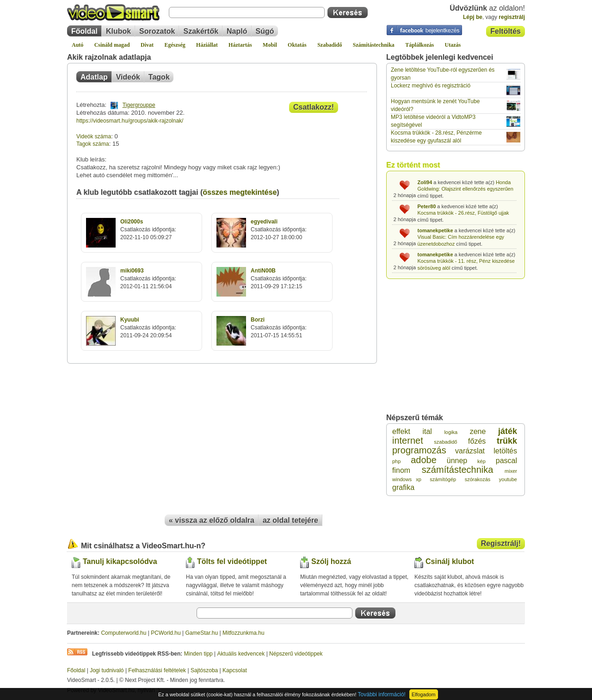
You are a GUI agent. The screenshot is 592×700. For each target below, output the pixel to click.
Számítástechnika (374, 45)
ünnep (457, 461)
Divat (147, 45)
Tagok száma (93, 144)
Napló (237, 31)
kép (481, 461)
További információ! (382, 694)
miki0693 (132, 271)
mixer (511, 471)
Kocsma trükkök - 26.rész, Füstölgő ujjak (463, 213)
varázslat (470, 451)
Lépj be (473, 17)
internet (408, 440)
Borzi (258, 320)
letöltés (505, 451)
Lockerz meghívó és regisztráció (431, 86)
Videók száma (94, 136)
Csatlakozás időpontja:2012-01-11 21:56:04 (148, 279)
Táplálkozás (419, 45)
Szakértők (201, 31)
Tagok (159, 77)
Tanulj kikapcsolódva (120, 561)
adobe (424, 460)
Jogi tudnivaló (107, 670)
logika (451, 432)
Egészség (175, 45)
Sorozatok (157, 31)
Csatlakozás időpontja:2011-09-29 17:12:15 (279, 279)
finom (401, 470)
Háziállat (207, 45)
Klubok (118, 31)
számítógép (443, 479)
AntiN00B (263, 271)
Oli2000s (132, 222)
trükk (507, 441)
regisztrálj (512, 17)
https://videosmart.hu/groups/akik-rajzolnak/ (130, 121)
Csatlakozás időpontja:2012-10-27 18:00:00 (279, 229)
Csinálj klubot (450, 561)
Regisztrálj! (501, 543)
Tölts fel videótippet (232, 561)
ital (427, 431)
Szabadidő (330, 45)
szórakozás (478, 479)
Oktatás (297, 45)
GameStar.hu (202, 633)
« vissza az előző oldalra (212, 520)
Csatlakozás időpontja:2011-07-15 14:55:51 (279, 328)
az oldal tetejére (290, 520)
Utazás (453, 45)
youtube (508, 479)
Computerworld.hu (123, 633)
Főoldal (84, 31)
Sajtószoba (204, 670)
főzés (477, 441)
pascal (506, 461)
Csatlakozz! (314, 107)
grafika (403, 487)
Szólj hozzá (331, 561)
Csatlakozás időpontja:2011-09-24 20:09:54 (148, 328)
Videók (128, 77)
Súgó (265, 31)
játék (508, 431)
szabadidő (445, 442)
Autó (77, 45)
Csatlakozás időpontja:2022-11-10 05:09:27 (148, 229)
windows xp (407, 479)
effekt (401, 431)
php (396, 461)
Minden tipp (198, 654)
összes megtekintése (240, 192)
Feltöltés (506, 31)
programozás (419, 450)
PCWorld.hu (166, 633)
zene (478, 431)
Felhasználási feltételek (157, 670)
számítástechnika (458, 470)
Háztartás (240, 45)
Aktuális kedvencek (241, 654)
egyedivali (264, 222)
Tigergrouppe (139, 105)
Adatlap (94, 77)
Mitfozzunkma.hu (244, 633)
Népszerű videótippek (296, 654)
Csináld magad (112, 45)
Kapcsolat (235, 670)
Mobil (270, 45)
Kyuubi (130, 320)
